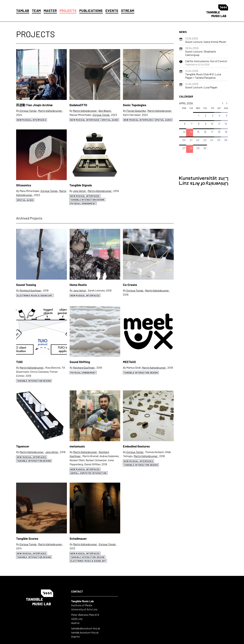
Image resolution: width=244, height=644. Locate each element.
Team (36, 11)
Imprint (75, 636)
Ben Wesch (105, 111)
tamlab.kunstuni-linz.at (85, 632)
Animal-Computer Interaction (88, 473)
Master (50, 11)
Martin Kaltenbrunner (50, 111)
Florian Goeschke (136, 111)
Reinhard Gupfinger (31, 290)
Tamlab (23, 11)
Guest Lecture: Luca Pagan (201, 86)
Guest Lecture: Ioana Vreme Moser (206, 40)
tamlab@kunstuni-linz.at (86, 628)
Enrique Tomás (28, 111)
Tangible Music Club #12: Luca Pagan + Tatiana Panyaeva (203, 74)
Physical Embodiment (83, 203)
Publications (91, 11)
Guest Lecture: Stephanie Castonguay (201, 51)
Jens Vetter (80, 191)
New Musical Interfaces (31, 120)
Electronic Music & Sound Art (35, 295)
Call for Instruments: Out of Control (206, 61)
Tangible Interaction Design (87, 200)
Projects (68, 11)
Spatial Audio (110, 120)
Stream (128, 11)
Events (112, 11)
